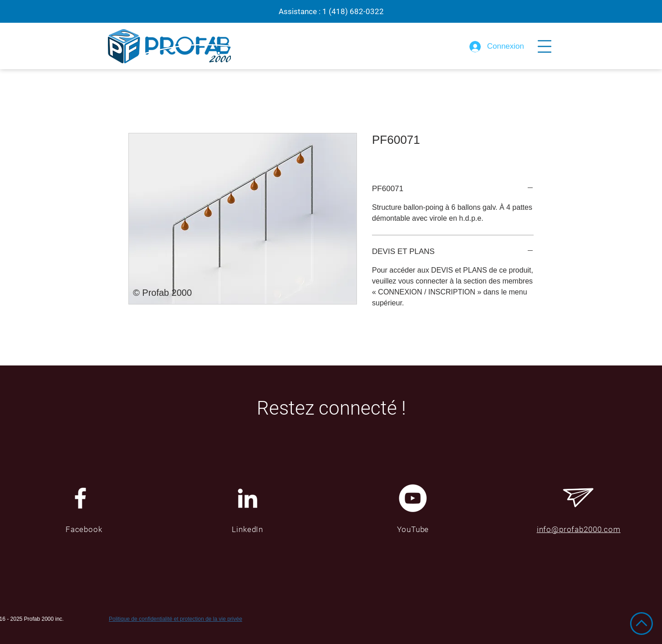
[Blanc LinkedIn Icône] (247, 498)
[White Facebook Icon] (80, 498)
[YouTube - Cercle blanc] (413, 498)
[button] (545, 46)
